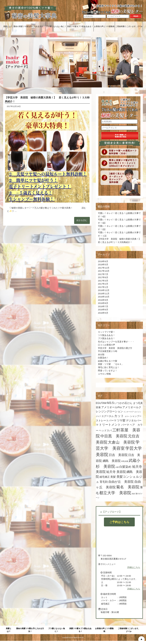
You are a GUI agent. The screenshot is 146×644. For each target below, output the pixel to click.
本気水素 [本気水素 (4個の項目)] (125, 461)
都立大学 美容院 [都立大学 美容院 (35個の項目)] (115, 493)
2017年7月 (103, 274)
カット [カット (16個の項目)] (119, 416)
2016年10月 (104, 297)
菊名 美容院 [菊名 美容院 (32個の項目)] (128, 487)
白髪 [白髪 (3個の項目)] (117, 467)
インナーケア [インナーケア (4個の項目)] (129, 412)
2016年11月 (104, 294)
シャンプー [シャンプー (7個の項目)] (136, 416)
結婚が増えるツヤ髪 (108, 361)
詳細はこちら (134, 567)
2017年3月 (103, 281)
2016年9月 (103, 300)
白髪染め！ (103, 358)
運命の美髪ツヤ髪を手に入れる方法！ (29, 26)
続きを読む (82, 220)
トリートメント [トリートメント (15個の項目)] (110, 425)
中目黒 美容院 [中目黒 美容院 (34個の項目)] (114, 436)
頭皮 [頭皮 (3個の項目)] (133, 494)
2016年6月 (103, 310)
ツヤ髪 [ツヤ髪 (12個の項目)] (121, 420)
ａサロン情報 (104, 374)
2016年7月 (103, 306)
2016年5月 (103, 313)
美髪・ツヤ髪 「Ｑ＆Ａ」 (112, 364)
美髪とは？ (8, 26)
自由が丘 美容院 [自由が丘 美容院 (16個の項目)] (121, 482)
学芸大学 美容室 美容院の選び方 (115, 348)
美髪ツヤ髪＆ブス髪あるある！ (80, 26)
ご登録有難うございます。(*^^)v (129, 26)
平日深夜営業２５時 (108, 351)
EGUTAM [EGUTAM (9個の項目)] (101, 403)
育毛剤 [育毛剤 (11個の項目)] (104, 482)
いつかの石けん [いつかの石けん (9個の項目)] (123, 403)
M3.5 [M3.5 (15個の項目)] (110, 403)
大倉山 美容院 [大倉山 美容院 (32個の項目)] (121, 442)
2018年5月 (103, 264)
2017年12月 (104, 268)
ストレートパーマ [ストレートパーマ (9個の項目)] (106, 421)
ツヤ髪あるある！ (107, 335)
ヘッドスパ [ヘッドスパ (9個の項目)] (105, 431)
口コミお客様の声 (107, 345)
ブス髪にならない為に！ (56, 26)
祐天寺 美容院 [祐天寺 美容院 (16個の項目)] (116, 472)
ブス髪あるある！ (107, 338)
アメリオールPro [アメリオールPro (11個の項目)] (111, 407)
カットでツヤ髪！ (107, 332)
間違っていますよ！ (108, 371)
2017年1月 (103, 287)
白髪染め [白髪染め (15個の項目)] (125, 467)
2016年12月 (104, 290)
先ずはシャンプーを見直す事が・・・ (116, 342)
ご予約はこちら (119, 522)
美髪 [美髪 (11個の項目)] (113, 477)
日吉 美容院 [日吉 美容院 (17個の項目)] (118, 455)
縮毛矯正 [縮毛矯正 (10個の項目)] (105, 477)
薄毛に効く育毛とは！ (109, 367)
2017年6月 (103, 277)
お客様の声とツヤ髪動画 (104, 26)
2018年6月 (103, 261)
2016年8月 (103, 303)
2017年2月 (103, 284)
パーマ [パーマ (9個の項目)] (125, 425)
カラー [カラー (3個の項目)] (127, 416)
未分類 (101, 354)
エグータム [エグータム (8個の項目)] (108, 416)
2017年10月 (104, 271)
